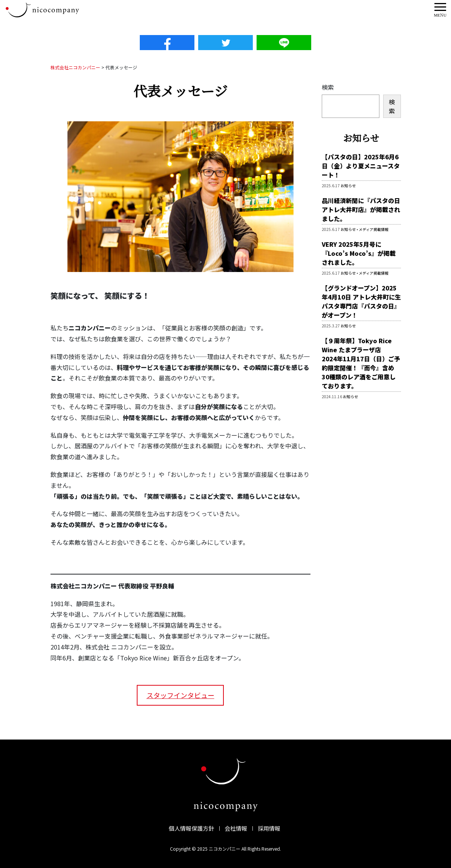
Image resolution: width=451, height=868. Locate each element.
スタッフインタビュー (180, 695)
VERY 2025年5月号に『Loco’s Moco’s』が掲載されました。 (359, 253)
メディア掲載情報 (374, 229)
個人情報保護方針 (191, 828)
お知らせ (348, 186)
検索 (328, 87)
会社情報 (236, 828)
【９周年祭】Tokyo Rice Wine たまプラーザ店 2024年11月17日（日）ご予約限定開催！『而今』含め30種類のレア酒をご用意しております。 (361, 363)
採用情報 (269, 828)
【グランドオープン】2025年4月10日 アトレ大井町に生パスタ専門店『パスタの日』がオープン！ (361, 301)
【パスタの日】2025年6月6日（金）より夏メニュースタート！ (361, 166)
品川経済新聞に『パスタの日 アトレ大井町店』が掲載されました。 (361, 209)
